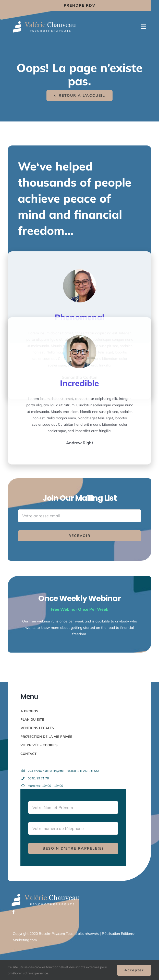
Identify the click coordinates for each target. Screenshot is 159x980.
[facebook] (14, 912)
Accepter (134, 970)
